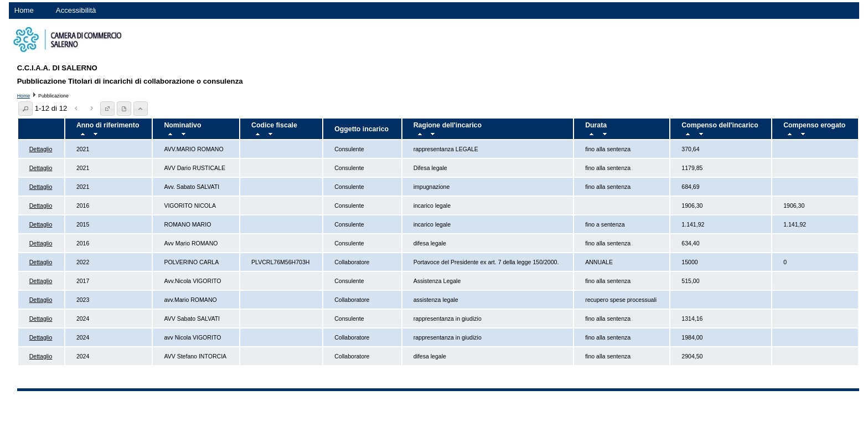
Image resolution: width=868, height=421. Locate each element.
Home (24, 10)
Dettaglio (41, 149)
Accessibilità (76, 10)
